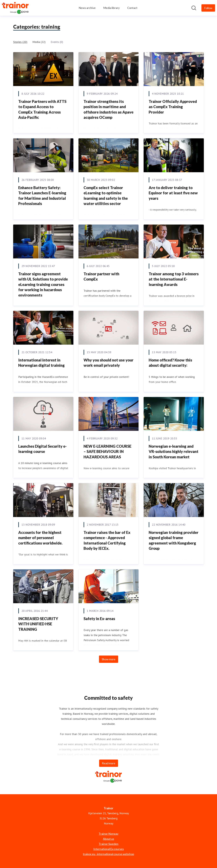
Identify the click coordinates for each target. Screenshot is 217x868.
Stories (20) (20, 42)
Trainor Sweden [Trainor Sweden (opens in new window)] (108, 844)
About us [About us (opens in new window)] (108, 839)
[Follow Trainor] (208, 8)
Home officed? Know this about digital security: (170, 363)
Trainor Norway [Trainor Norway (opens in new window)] (108, 834)
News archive (87, 8)
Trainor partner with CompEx (101, 276)
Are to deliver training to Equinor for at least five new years (173, 193)
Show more (109, 659)
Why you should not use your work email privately (108, 363)
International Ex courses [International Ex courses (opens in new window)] (109, 849)
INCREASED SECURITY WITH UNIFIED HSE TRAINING (38, 624)
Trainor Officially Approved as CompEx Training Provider (173, 107)
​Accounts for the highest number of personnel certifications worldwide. (40, 538)
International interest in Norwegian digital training (41, 363)
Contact (132, 8)
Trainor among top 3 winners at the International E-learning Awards (174, 279)
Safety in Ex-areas (99, 619)
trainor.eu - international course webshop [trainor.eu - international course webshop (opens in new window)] (108, 854)
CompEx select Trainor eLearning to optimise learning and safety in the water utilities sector (106, 196)
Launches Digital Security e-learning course (42, 449)
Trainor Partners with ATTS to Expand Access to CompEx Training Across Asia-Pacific (42, 109)
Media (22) (39, 42)
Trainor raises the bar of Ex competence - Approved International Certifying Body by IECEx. (107, 540)
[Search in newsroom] (194, 8)
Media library (111, 8)
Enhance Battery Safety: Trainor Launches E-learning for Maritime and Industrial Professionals (42, 196)
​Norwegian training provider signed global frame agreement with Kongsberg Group (174, 540)
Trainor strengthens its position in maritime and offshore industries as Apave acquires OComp (108, 109)
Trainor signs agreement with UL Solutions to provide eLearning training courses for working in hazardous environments (43, 284)
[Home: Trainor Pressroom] (15, 8)
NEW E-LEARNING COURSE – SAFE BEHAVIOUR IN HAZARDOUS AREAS (107, 451)
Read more (109, 763)
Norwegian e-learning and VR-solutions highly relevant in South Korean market (174, 451)
